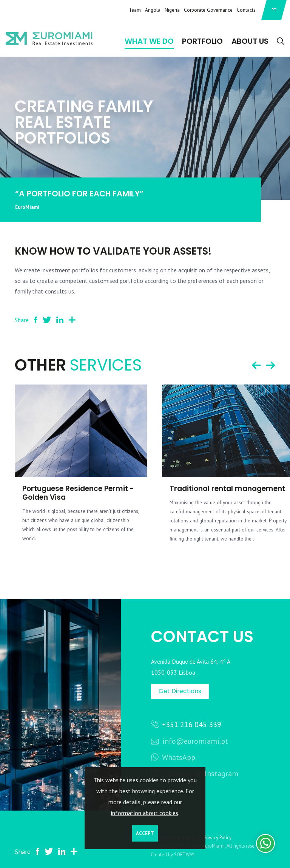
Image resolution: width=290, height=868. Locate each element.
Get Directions (180, 691)
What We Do (149, 41)
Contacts (246, 10)
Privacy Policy (218, 837)
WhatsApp (173, 757)
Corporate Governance (208, 10)
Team (135, 10)
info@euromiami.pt (190, 741)
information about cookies (145, 813)
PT (274, 10)
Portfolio (202, 41)
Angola (153, 10)
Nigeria (172, 10)
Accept (145, 833)
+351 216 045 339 (186, 724)
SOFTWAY (184, 854)
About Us (250, 41)
